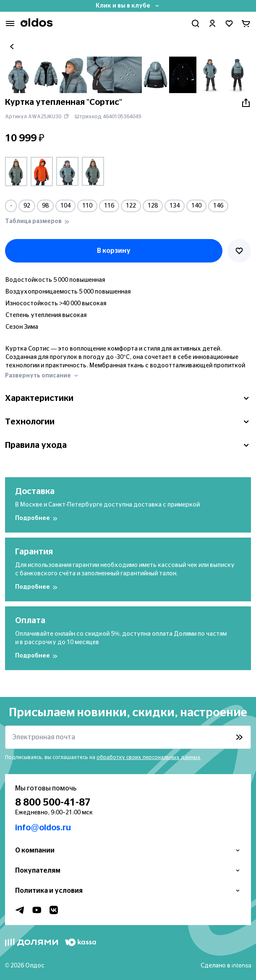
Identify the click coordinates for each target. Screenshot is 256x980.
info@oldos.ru (43, 828)
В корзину (114, 251)
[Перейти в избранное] (229, 23)
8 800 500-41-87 (53, 803)
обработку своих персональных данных (149, 757)
